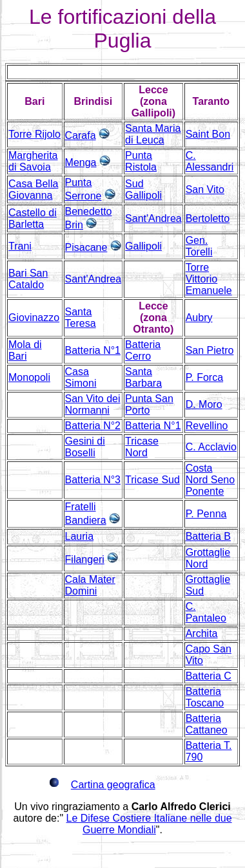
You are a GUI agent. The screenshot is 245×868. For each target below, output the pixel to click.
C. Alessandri (210, 161)
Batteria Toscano (205, 697)
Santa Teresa (81, 318)
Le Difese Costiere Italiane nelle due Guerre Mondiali (149, 824)
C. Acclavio (211, 447)
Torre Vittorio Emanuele (209, 279)
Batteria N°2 (93, 426)
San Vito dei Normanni (93, 404)
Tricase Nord (142, 447)
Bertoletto (208, 218)
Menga (81, 162)
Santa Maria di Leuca (153, 134)
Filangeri (85, 559)
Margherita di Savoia (33, 161)
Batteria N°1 (93, 350)
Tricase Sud (152, 480)
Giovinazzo (34, 318)
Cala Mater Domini (90, 585)
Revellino (207, 426)
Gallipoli (143, 246)
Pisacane (86, 247)
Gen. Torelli (199, 246)
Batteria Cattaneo (207, 724)
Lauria (79, 536)
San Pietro (210, 350)
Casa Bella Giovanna (33, 189)
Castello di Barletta (33, 218)
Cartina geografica (113, 785)
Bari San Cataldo (28, 279)
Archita (202, 633)
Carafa (81, 135)
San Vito (205, 189)
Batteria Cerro (143, 350)
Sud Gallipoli (143, 189)
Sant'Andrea (153, 218)
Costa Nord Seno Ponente (211, 480)
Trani (20, 246)
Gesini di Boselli (85, 447)
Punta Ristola (141, 161)
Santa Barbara (143, 377)
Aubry (199, 318)
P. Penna (206, 514)
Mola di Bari (25, 350)
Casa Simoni (81, 377)
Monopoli (29, 377)
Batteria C (209, 676)
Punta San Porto (149, 404)
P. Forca (204, 377)
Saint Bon (208, 134)
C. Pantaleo (206, 612)
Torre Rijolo (34, 134)
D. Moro (204, 404)
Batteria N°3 (93, 480)
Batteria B (208, 536)
